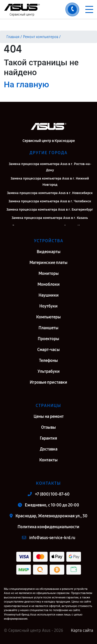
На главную (26, 84)
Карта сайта (82, 630)
